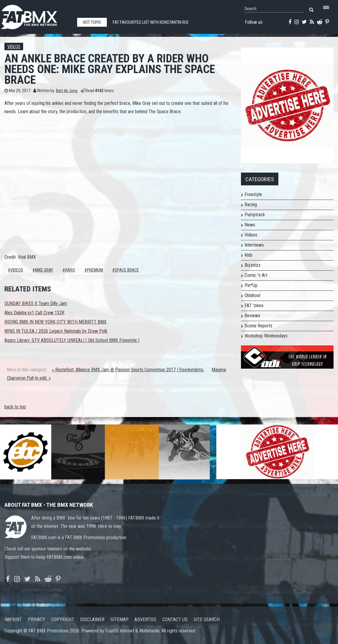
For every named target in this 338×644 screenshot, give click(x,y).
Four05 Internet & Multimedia (132, 631)
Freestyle (253, 194)
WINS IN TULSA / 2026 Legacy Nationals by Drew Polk (56, 331)
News (250, 225)
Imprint (13, 619)
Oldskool (252, 295)
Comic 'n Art (256, 275)
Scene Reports (258, 326)
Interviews (254, 245)
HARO (70, 270)
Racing (251, 205)
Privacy (37, 619)
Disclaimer (92, 619)
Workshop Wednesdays (266, 336)
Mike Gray (44, 270)
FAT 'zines (254, 306)
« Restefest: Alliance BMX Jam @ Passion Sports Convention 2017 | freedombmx (128, 370)
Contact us (175, 619)
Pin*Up (251, 285)
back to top (15, 407)
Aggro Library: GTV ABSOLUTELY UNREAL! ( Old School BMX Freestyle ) (72, 340)
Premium (95, 270)
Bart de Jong (67, 91)
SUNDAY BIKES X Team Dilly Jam (36, 303)
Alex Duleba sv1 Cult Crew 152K (34, 313)
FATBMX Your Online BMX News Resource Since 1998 (36, 15)
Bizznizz (253, 265)
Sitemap (119, 619)
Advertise (145, 619)
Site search (207, 619)
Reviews (252, 316)
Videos (14, 47)
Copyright (63, 619)
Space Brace (127, 270)
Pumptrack (255, 215)
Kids (249, 255)
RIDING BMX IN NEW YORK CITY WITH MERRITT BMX (55, 322)
